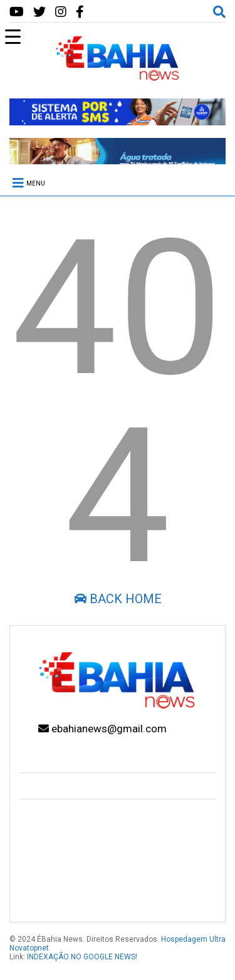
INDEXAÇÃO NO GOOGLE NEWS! (82, 957)
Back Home (118, 599)
